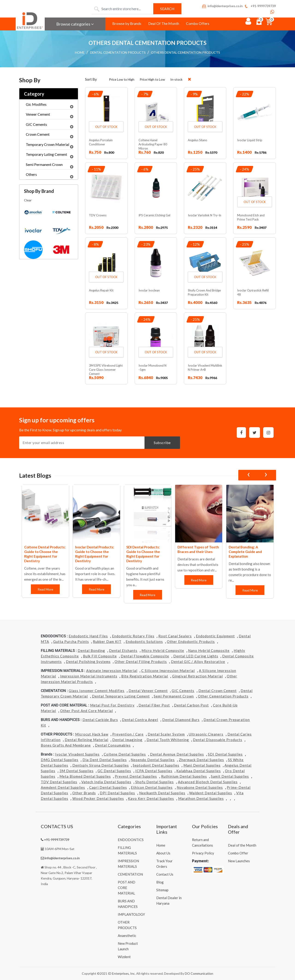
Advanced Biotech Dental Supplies (208, 782)
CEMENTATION (130, 874)
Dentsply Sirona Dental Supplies (101, 765)
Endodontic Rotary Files (133, 636)
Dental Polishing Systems (88, 662)
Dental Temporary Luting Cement (121, 696)
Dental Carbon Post (191, 705)
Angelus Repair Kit (101, 290)
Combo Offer (238, 853)
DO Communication (199, 973)
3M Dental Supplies (77, 771)
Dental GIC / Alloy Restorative (198, 662)
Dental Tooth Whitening (168, 740)
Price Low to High (122, 79)
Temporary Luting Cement (50, 156)
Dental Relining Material (87, 740)
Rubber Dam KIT (107, 642)
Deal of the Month (242, 845)
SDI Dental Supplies (225, 754)
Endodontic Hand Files (88, 636)
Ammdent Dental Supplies (63, 787)
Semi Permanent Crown (50, 166)
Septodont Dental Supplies (156, 765)
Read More (45, 589)
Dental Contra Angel (140, 720)
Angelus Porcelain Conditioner (101, 142)
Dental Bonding (91, 650)
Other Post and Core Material (87, 711)
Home (161, 845)
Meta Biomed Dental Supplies (85, 776)
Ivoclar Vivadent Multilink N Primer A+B (205, 368)
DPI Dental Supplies (117, 793)
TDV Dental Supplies (59, 782)
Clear (28, 200)
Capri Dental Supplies (108, 787)
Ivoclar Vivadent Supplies (77, 754)
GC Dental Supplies (114, 771)
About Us (163, 853)
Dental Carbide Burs (100, 720)
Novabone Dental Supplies (200, 787)
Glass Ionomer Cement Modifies (97, 691)
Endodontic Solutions (144, 642)
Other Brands (84, 793)
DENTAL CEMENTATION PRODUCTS (118, 52)
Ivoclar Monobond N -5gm (152, 368)
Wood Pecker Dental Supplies (98, 798)
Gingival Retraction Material (198, 676)
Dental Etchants (123, 650)
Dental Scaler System (166, 734)
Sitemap (162, 890)
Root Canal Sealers (175, 636)
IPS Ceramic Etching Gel (154, 215)
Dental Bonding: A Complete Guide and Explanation (245, 552)
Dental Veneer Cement (148, 691)
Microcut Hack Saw (92, 734)
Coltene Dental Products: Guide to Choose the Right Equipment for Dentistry (45, 554)
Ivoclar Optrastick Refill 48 (253, 292)
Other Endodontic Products (191, 642)
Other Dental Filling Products (141, 662)
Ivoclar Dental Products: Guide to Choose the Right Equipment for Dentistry (95, 554)
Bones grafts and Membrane (66, 745)
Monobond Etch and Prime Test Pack (251, 217)
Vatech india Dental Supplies (106, 782)
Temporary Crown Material (50, 146)
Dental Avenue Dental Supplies (177, 754)
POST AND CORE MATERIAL (127, 888)
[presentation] (248, 475)
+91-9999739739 (260, 6)
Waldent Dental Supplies (211, 793)
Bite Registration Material (145, 676)
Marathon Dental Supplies (201, 798)
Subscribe (162, 443)
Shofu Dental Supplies (155, 782)
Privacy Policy (203, 853)
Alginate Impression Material (112, 671)
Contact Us (165, 874)
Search (167, 9)
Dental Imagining (127, 740)
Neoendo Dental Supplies (153, 760)
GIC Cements (50, 126)
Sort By (91, 79)
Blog (160, 882)
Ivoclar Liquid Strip (250, 140)
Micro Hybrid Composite (163, 650)
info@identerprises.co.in (222, 6)
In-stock (176, 79)
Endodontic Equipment (215, 636)
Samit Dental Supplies (230, 776)
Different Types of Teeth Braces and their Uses (198, 549)
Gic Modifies (50, 106)
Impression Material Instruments (89, 676)
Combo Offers (198, 23)
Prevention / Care (128, 734)
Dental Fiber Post (154, 705)
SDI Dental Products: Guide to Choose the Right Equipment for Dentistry (143, 554)
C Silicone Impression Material (168, 671)
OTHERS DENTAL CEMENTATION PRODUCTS (186, 52)
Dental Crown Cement (218, 691)
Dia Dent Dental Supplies (105, 760)
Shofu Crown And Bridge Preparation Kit (204, 292)
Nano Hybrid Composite (209, 650)
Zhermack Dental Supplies (201, 760)
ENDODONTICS (131, 840)
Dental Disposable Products (218, 740)
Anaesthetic (127, 936)
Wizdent (124, 957)
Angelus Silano (198, 140)
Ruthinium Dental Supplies (184, 776)
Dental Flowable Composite (145, 656)
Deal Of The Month (164, 23)
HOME (80, 52)
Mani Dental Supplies (202, 765)
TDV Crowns (98, 215)
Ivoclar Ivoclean (149, 290)
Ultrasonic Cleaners (206, 734)
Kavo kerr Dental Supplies (151, 798)
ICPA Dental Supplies (154, 771)
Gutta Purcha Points (71, 642)
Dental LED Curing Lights (196, 656)
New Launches (239, 861)
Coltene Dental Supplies (125, 754)
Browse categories (75, 24)
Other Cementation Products (223, 696)
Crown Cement (50, 135)
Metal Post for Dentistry (112, 705)
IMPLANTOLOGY (131, 914)
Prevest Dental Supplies (136, 776)
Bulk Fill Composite (100, 656)
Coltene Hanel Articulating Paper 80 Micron (153, 144)
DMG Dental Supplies (60, 760)
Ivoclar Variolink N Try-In (205, 215)
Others (50, 176)
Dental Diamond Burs (181, 720)
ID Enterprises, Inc (121, 973)
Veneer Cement (50, 115)
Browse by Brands (127, 23)
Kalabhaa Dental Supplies (199, 771)
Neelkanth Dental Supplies (162, 793)
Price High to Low (152, 79)
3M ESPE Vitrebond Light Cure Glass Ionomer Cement (106, 370)
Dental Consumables (113, 745)
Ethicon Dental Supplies (152, 787)
